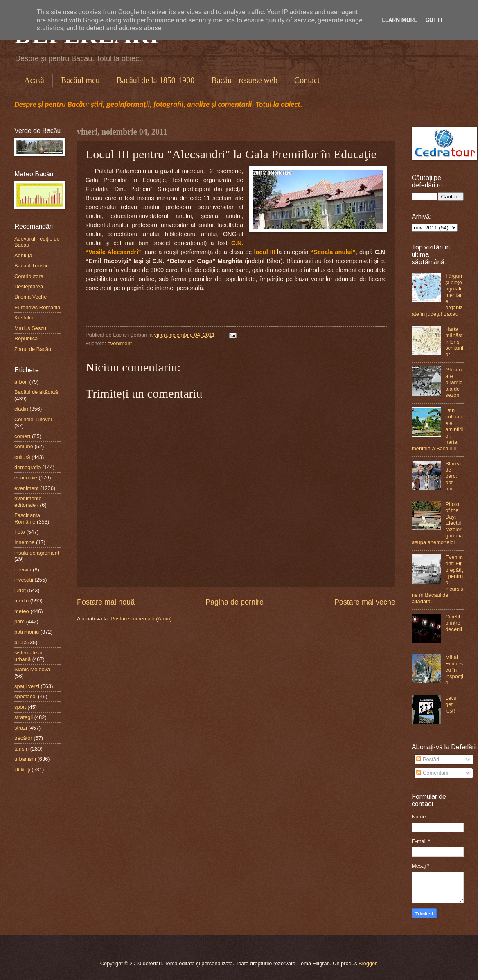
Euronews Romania (37, 307)
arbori (21, 382)
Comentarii (432, 773)
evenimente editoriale (28, 501)
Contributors (29, 276)
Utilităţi (22, 770)
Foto (20, 532)
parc (19, 621)
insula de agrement (37, 553)
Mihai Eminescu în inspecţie (454, 670)
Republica (26, 338)
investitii (24, 580)
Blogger (368, 963)
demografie (27, 467)
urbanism (25, 759)
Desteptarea (29, 287)
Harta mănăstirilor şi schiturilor (454, 342)
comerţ (22, 436)
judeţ (20, 590)
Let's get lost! (451, 704)
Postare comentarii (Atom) (141, 619)
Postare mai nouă (106, 602)
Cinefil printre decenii (454, 623)
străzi (21, 728)
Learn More (399, 20)
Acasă (34, 80)
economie (26, 478)
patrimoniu (27, 632)
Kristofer (24, 318)
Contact (307, 80)
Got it (434, 20)
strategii (24, 717)
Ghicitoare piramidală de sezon (454, 382)
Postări (428, 759)
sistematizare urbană (30, 656)
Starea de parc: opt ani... (453, 476)
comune (24, 446)
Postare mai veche (365, 602)
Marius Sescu (30, 328)
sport (20, 707)
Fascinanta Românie (27, 518)
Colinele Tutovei (33, 419)
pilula (20, 642)
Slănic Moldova (32, 669)
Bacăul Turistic (32, 266)
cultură (22, 457)
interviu (23, 570)
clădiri (21, 409)
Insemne (24, 542)
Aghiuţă (23, 255)
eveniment (120, 343)
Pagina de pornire (234, 602)
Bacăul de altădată (36, 392)
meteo (22, 611)
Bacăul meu (80, 80)
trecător (23, 738)
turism (21, 749)
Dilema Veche (30, 297)
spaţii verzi (27, 686)
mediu (21, 601)
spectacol (25, 696)
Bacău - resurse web (244, 80)
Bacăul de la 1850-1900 (156, 80)
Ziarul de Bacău (33, 349)
